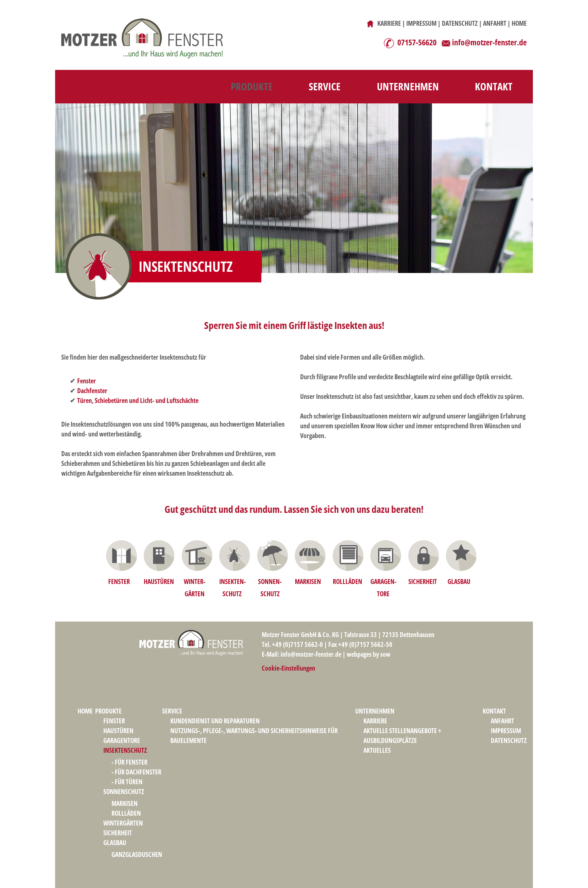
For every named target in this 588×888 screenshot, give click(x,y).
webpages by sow (369, 654)
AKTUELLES (377, 750)
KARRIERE (389, 23)
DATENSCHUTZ (460, 23)
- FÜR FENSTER (129, 762)
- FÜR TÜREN (127, 782)
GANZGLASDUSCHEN (137, 854)
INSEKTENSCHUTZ (125, 750)
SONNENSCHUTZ (124, 792)
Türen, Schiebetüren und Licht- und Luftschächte (138, 400)
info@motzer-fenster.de (489, 42)
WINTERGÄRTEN (123, 823)
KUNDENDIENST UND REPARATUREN (215, 721)
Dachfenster (92, 391)
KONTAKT (494, 86)
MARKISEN (308, 582)
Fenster (87, 381)
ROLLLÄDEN (347, 582)
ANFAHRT (495, 23)
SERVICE (325, 86)
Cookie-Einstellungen (288, 668)
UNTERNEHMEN (408, 86)
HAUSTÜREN (159, 582)
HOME (519, 23)
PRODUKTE (252, 86)
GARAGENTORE (122, 740)
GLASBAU (459, 582)
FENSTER (119, 582)
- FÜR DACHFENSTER (136, 772)
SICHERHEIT (423, 582)
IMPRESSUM (421, 23)
